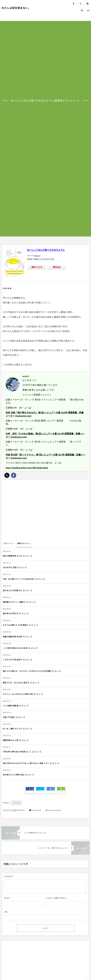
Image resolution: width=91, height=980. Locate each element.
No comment (36, 810)
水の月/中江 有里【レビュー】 (15, 567)
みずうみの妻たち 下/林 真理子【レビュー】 (21, 625)
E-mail (49, 898)
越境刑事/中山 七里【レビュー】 (16, 740)
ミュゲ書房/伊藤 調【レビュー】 (16, 706)
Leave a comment (54, 810)
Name (7, 898)
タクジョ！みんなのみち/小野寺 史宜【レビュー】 (23, 694)
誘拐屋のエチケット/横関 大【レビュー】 (20, 602)
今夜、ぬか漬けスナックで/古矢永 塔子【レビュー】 (24, 579)
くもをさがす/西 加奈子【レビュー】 (18, 660)
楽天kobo (57, 267)
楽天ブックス (37, 267)
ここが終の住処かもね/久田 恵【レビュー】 (21, 648)
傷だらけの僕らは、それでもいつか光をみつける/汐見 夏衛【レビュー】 (32, 671)
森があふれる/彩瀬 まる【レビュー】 (18, 590)
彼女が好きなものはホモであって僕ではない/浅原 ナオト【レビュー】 (31, 763)
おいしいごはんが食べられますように (46, 250)
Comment (8, 876)
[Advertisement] (45, 512)
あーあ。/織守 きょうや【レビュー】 (18, 729)
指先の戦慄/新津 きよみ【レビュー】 (18, 556)
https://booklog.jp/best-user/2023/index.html (27, 468)
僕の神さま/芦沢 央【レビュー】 (16, 613)
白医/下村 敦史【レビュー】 (14, 717)
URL (6, 912)
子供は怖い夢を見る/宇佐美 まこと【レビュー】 (22, 752)
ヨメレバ (37, 256)
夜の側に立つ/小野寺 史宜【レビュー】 (19, 775)
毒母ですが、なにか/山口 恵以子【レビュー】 (21, 683)
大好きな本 (16, 803)
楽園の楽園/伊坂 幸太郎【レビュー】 (18, 637)
